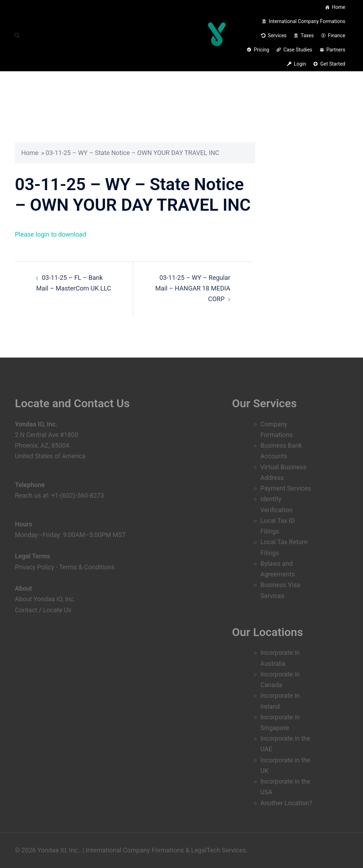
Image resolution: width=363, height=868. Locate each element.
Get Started (333, 64)
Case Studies (298, 50)
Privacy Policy (35, 567)
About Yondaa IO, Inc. (45, 599)
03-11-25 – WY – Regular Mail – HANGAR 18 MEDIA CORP (193, 288)
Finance (337, 35)
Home (339, 7)
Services (277, 35)
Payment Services (286, 488)
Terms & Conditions (87, 567)
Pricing (261, 50)
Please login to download (51, 234)
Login (300, 64)
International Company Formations (307, 21)
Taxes (307, 35)
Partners (336, 50)
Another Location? (286, 803)
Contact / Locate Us (43, 610)
